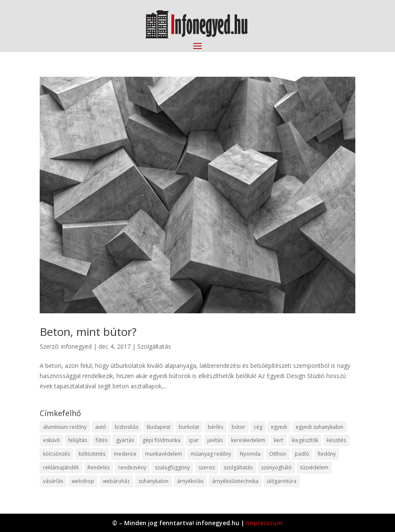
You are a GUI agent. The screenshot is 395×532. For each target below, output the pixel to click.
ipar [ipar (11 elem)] (194, 440)
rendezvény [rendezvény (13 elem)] (132, 467)
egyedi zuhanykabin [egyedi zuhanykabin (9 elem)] (319, 427)
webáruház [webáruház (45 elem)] (116, 481)
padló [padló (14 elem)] (302, 454)
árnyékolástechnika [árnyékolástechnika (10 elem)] (235, 481)
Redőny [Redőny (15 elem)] (327, 454)
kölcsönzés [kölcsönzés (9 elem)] (57, 454)
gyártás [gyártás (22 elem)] (125, 440)
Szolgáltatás (154, 346)
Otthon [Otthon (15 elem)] (278, 454)
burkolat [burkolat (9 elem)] (189, 427)
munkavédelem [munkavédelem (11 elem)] (164, 454)
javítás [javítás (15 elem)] (215, 440)
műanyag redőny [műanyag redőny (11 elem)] (211, 454)
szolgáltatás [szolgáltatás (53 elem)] (238, 467)
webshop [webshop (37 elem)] (83, 481)
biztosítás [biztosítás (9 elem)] (126, 427)
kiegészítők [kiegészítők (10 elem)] (305, 440)
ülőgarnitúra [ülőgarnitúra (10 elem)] (282, 481)
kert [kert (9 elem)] (279, 440)
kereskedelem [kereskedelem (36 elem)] (248, 440)
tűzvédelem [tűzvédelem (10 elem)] (314, 467)
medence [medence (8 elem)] (125, 454)
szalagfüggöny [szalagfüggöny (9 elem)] (172, 467)
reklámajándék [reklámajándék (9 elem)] (61, 467)
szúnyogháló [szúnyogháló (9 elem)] (276, 467)
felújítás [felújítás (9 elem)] (78, 440)
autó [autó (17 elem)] (101, 427)
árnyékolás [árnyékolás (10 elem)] (190, 481)
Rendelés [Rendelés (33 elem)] (99, 467)
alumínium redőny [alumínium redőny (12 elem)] (65, 427)
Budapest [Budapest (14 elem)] (158, 427)
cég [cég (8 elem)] (258, 427)
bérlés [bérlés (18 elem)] (215, 427)
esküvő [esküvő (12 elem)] (51, 440)
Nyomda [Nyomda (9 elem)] (250, 454)
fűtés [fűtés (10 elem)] (102, 440)
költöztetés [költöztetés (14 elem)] (92, 454)
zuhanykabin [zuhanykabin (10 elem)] (153, 481)
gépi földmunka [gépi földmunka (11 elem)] (161, 440)
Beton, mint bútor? (88, 332)
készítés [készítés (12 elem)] (336, 440)
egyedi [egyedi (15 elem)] (279, 427)
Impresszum (264, 523)
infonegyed (76, 346)
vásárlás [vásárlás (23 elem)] (53, 481)
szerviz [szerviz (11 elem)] (207, 467)
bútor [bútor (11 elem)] (238, 427)
